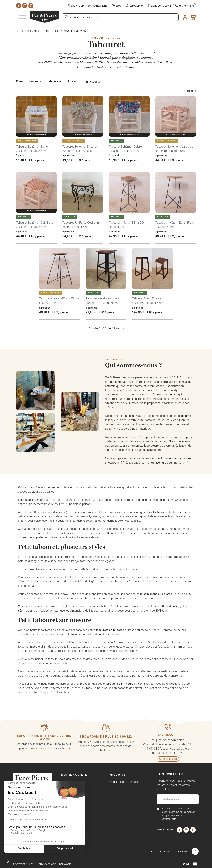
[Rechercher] (120, 17)
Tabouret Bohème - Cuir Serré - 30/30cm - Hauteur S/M (35, 225)
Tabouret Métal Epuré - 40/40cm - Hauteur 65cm (148, 301)
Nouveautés (117, 795)
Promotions (116, 788)
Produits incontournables (125, 782)
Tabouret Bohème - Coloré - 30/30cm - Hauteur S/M (126, 149)
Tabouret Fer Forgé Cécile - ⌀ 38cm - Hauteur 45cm (81, 225)
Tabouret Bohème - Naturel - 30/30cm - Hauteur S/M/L (80, 149)
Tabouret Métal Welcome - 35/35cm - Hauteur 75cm (102, 301)
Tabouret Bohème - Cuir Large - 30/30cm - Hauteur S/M (175, 149)
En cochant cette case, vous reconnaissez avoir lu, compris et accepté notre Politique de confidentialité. (178, 814)
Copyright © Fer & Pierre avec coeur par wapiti (42, 864)
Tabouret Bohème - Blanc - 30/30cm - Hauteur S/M (33, 149)
